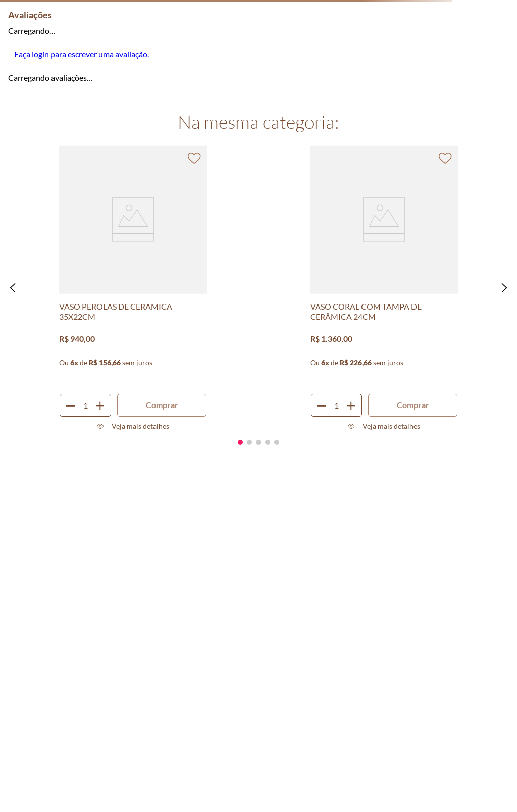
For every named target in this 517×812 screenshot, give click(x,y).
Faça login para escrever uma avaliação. (82, 54)
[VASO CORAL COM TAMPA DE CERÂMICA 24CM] (384, 288)
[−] (71, 405)
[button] (13, 288)
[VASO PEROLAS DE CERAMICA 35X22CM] (133, 288)
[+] (100, 405)
